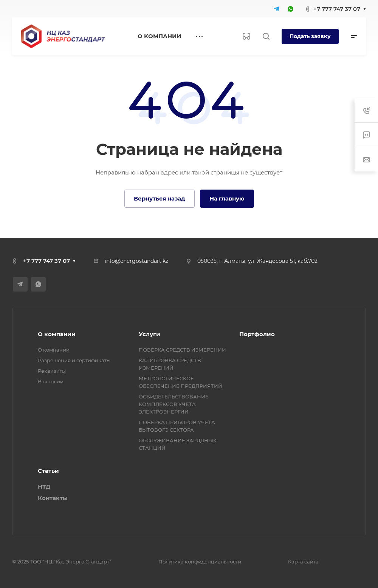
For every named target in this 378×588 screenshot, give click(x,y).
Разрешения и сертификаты (74, 360)
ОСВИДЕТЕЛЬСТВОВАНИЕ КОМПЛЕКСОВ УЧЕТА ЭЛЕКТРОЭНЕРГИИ (174, 404)
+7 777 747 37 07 (337, 9)
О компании (57, 334)
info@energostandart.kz (136, 261)
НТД (44, 487)
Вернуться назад (160, 198)
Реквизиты (52, 371)
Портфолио (257, 334)
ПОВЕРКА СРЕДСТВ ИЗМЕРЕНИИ (182, 350)
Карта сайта (303, 562)
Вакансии (51, 381)
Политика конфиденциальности (200, 562)
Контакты (53, 498)
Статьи (48, 471)
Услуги (149, 334)
